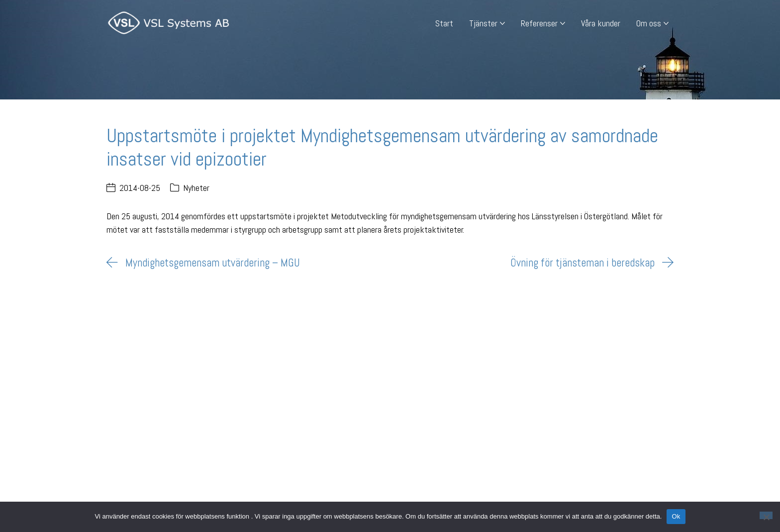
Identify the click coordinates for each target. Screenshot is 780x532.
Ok (676, 516)
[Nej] (766, 515)
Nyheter (196, 188)
